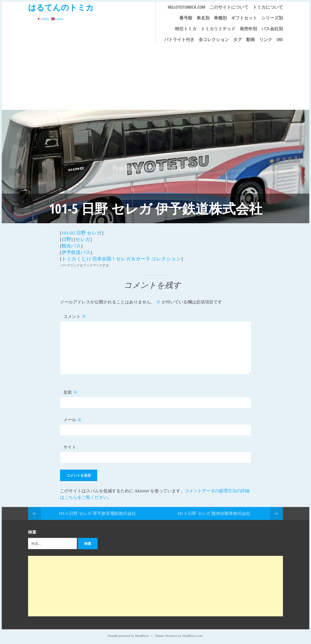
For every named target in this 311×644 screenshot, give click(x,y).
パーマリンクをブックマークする (84, 265)
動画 (251, 39)
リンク (266, 39)
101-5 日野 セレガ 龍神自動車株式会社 (214, 513)
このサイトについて (229, 7)
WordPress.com (192, 636)
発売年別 (248, 29)
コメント (75, 316)
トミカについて (268, 7)
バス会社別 (272, 29)
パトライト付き (179, 39)
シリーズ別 (272, 18)
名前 (70, 392)
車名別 (203, 18)
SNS (280, 39)
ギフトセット (244, 18)
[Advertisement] (155, 77)
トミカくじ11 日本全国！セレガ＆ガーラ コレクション (121, 259)
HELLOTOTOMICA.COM (186, 7)
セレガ (83, 239)
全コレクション (214, 39)
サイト (70, 447)
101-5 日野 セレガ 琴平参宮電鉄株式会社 (97, 513)
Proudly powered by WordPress (128, 636)
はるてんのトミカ (61, 7)
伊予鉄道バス (76, 252)
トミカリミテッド (218, 29)
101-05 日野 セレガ (82, 233)
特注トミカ (186, 29)
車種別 (220, 18)
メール (72, 420)
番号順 (186, 18)
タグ (238, 39)
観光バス (71, 246)
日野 (66, 239)
